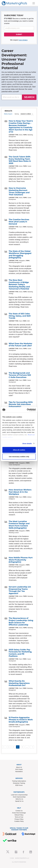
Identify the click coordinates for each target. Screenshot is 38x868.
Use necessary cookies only (19, 456)
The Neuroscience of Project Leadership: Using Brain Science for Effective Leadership (21, 621)
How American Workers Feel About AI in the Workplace (20, 492)
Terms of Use (19, 817)
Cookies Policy (19, 821)
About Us (19, 767)
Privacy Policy (19, 819)
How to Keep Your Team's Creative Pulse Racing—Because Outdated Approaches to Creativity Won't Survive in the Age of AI (21, 126)
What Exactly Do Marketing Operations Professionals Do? (19, 683)
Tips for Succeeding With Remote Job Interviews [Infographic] (21, 404)
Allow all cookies (19, 450)
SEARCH (29, 97)
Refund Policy (19, 815)
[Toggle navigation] (34, 3)
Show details (27, 443)
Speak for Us (19, 801)
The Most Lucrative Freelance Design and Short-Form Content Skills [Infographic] (19, 525)
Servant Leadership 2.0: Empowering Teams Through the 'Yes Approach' (20, 590)
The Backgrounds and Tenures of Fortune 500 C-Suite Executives (20, 375)
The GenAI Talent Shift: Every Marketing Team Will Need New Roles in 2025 (20, 160)
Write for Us (19, 799)
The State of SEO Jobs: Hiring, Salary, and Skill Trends (20, 316)
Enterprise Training (19, 783)
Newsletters (19, 772)
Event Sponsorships (19, 797)
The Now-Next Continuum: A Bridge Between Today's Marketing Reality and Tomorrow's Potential (19, 284)
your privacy (23, 40)
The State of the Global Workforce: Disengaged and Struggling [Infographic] (20, 254)
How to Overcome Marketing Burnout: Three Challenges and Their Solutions (19, 191)
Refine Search (8, 114)
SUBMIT (19, 34)
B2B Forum (19, 785)
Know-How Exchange (19, 813)
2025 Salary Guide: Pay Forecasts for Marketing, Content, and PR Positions (20, 653)
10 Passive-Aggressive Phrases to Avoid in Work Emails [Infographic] (21, 720)
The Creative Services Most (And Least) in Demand (19, 222)
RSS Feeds (19, 769)
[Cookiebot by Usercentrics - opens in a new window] (27, 410)
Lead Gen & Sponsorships (19, 795)
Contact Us (19, 811)
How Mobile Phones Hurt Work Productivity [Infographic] (21, 560)
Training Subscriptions (19, 781)
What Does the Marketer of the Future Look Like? (20, 345)
